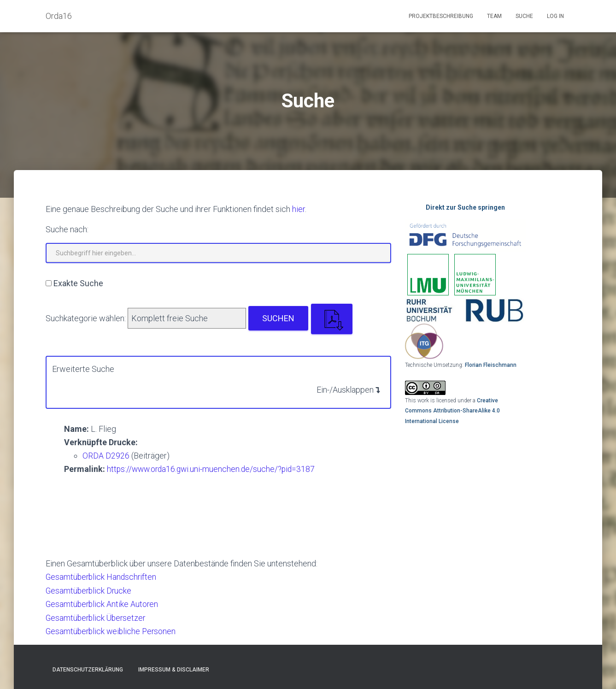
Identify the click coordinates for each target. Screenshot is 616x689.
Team (494, 16)
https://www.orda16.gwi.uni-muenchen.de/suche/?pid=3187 (214, 469)
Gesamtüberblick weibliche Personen (112, 630)
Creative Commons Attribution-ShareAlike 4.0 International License (452, 411)
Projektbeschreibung (441, 16)
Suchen (278, 318)
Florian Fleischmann (491, 365)
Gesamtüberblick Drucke (90, 590)
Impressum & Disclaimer (174, 669)
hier (299, 209)
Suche (524, 16)
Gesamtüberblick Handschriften (102, 577)
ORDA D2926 (106, 456)
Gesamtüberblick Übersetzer (97, 617)
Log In (555, 16)
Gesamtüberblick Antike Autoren (103, 604)
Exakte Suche (78, 283)
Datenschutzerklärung (88, 669)
